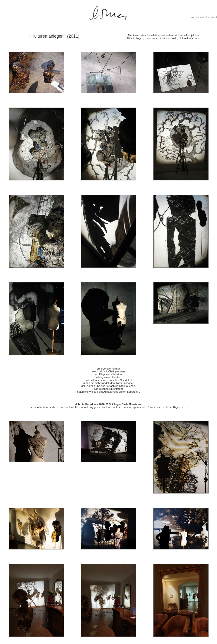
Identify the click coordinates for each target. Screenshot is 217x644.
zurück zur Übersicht (204, 17)
